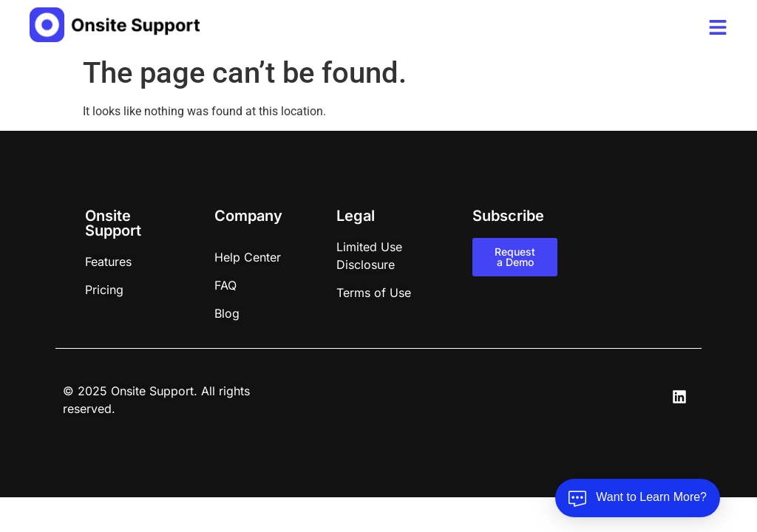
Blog (227, 313)
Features (108, 262)
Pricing (104, 290)
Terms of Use (374, 293)
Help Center (248, 257)
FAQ (225, 285)
